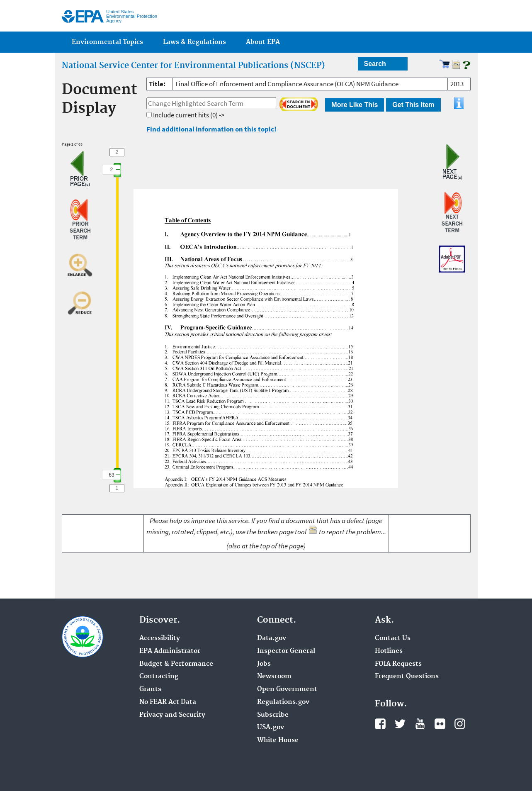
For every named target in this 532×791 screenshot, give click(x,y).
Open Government (287, 689)
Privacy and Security (172, 715)
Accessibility (160, 638)
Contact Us (393, 638)
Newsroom (274, 677)
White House (278, 740)
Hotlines (389, 651)
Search (375, 64)
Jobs (264, 664)
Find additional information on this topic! (211, 129)
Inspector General (286, 651)
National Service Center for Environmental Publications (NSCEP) (193, 66)
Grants (150, 689)
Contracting (159, 677)
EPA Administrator (170, 651)
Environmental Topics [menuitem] (107, 42)
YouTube (420, 724)
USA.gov (271, 728)
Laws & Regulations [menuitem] (194, 42)
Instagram (460, 724)
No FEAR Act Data (168, 702)
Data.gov (272, 638)
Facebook (380, 724)
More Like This (355, 105)
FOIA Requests (398, 664)
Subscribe (273, 715)
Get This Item (413, 105)
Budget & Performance (176, 664)
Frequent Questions (407, 677)
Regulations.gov (283, 702)
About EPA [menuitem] (263, 42)
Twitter (400, 724)
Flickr (440, 724)
